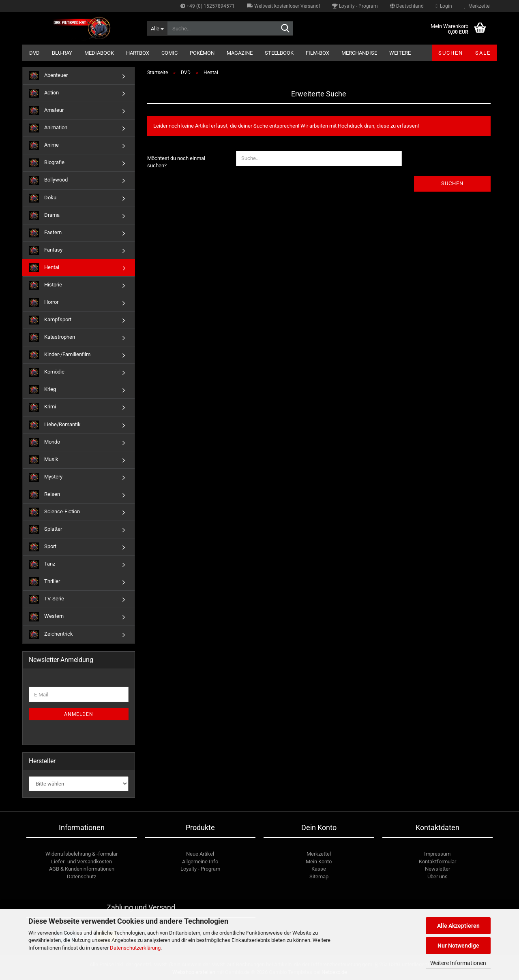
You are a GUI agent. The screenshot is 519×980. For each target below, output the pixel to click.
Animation (48, 128)
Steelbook (279, 53)
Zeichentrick (51, 634)
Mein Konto (319, 862)
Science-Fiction (54, 512)
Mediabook (99, 53)
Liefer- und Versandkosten (81, 862)
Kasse (319, 869)
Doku (43, 198)
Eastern (45, 233)
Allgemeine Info (200, 862)
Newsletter (438, 869)
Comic (169, 53)
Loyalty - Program (355, 6)
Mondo (44, 442)
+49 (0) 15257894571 (208, 6)
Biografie (47, 163)
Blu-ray (62, 53)
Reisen (44, 495)
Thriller (44, 582)
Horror (44, 303)
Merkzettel (477, 6)
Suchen (451, 53)
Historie (45, 285)
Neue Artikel (200, 854)
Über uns (438, 876)
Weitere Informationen (458, 963)
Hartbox (138, 53)
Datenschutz (81, 876)
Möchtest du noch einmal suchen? (176, 162)
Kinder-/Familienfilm (60, 355)
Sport (43, 547)
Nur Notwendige (458, 946)
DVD (34, 53)
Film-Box (317, 53)
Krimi (42, 407)
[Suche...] (157, 28)
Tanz (42, 564)
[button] (407, 6)
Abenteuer (48, 76)
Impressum (437, 854)
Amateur (46, 111)
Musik (44, 460)
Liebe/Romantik (55, 425)
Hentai (44, 268)
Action (44, 93)
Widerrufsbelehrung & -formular (81, 854)
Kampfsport (50, 320)
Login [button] (444, 6)
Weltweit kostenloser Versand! (283, 6)
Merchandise (359, 53)
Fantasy (46, 250)
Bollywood (48, 180)
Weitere (400, 53)
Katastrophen (52, 337)
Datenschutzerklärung (135, 948)
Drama (44, 216)
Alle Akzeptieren (458, 926)
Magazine (240, 53)
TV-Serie (46, 599)
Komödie (47, 372)
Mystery (46, 477)
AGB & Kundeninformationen (82, 869)
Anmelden (79, 714)
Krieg (42, 390)
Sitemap (319, 876)
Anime (44, 145)
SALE (483, 53)
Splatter (45, 529)
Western (46, 617)
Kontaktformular (438, 862)
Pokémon (202, 53)
